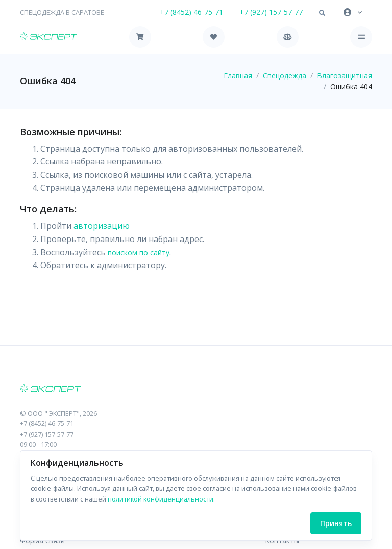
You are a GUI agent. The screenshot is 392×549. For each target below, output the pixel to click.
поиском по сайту (139, 253)
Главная (238, 75)
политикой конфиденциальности (161, 499)
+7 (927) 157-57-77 (271, 12)
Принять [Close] (336, 523)
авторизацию (102, 226)
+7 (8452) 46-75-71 (191, 12)
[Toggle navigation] (361, 37)
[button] (322, 13)
